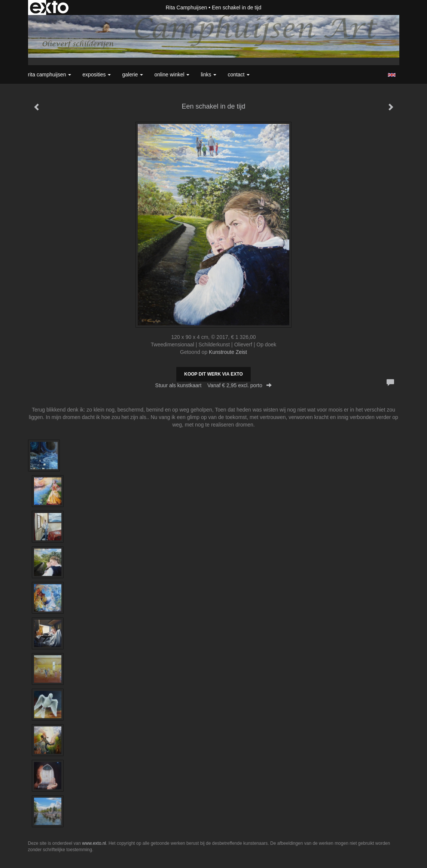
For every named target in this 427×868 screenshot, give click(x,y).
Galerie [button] (132, 75)
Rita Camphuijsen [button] (50, 75)
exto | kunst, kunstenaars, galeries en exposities (49, 7)
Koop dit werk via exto (213, 374)
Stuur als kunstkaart (214, 385)
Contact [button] (239, 75)
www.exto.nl (94, 843)
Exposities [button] (97, 75)
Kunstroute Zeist (228, 352)
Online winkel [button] (172, 75)
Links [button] (208, 75)
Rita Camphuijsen (187, 7)
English (392, 75)
